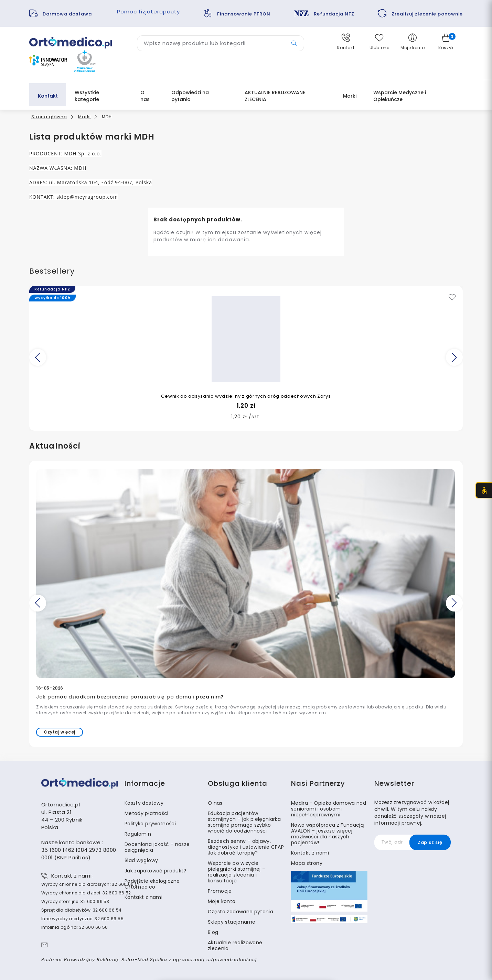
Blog (213, 932)
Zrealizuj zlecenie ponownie (427, 14)
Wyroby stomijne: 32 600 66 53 (75, 901)
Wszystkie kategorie (87, 96)
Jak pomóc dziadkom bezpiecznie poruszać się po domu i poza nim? (130, 697)
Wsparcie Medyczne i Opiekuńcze (400, 96)
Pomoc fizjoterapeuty (148, 12)
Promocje (220, 891)
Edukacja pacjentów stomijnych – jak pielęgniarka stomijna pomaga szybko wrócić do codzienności (244, 822)
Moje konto (222, 901)
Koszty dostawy (144, 803)
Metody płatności (147, 813)
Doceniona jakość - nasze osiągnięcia (157, 847)
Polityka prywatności (150, 824)
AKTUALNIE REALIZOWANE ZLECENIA (275, 96)
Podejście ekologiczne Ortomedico (152, 884)
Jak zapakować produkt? (156, 871)
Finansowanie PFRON (244, 14)
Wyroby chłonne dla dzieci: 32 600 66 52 (86, 893)
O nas (145, 96)
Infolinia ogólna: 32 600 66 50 (74, 927)
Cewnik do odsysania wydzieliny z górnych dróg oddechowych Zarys (246, 396)
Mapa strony (307, 863)
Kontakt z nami (143, 897)
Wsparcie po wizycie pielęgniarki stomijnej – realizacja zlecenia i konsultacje (237, 872)
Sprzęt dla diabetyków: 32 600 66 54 (81, 910)
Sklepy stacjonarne (232, 922)
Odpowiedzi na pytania (190, 96)
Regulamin (138, 834)
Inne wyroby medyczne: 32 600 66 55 (82, 919)
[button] (346, 42)
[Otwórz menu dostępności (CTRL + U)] (484, 490)
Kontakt (48, 96)
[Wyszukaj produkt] (221, 43)
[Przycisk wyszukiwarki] (294, 43)
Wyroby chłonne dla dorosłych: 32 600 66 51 (90, 884)
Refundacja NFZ (334, 14)
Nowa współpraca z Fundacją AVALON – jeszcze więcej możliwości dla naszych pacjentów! (327, 834)
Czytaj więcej (60, 732)
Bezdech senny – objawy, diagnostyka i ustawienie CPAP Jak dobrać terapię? (246, 847)
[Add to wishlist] (452, 298)
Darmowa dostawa (68, 14)
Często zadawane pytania (240, 912)
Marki (350, 96)
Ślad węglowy (141, 860)
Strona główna (49, 117)
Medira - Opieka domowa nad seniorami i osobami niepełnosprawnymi (329, 809)
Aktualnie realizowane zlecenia (235, 945)
